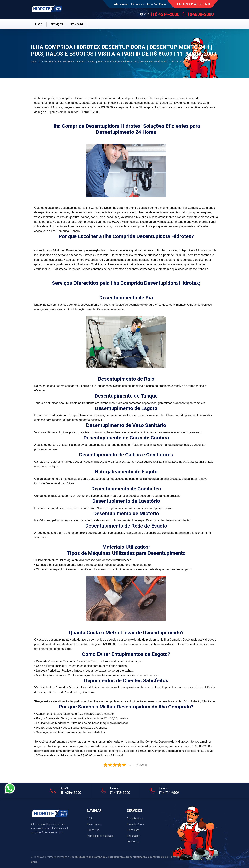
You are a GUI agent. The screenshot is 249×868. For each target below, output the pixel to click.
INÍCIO (39, 24)
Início (34, 61)
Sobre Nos (93, 830)
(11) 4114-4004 (169, 792)
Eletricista (133, 830)
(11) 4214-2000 (165, 14)
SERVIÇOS (57, 24)
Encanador (133, 836)
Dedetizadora (135, 818)
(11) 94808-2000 (198, 14)
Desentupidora (136, 824)
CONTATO (77, 24)
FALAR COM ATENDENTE (194, 4)
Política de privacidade (100, 836)
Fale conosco (95, 824)
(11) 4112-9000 (120, 792)
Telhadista (133, 841)
